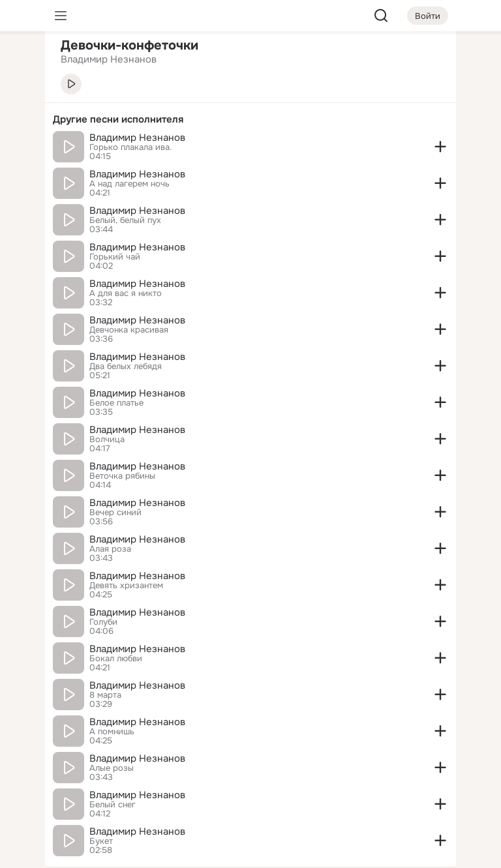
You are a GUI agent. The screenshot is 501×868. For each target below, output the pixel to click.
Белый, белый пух (125, 220)
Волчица (107, 440)
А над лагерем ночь (129, 184)
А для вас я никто (126, 293)
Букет (101, 841)
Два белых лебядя (126, 367)
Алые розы (112, 768)
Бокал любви (116, 659)
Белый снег (113, 805)
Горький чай (115, 257)
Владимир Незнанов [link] (109, 59)
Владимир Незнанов (137, 138)
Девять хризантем (126, 586)
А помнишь (112, 732)
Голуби (103, 622)
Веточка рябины (122, 476)
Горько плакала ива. (130, 147)
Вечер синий (115, 513)
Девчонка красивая (129, 330)
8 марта (105, 695)
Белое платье (116, 403)
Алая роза (110, 549)
